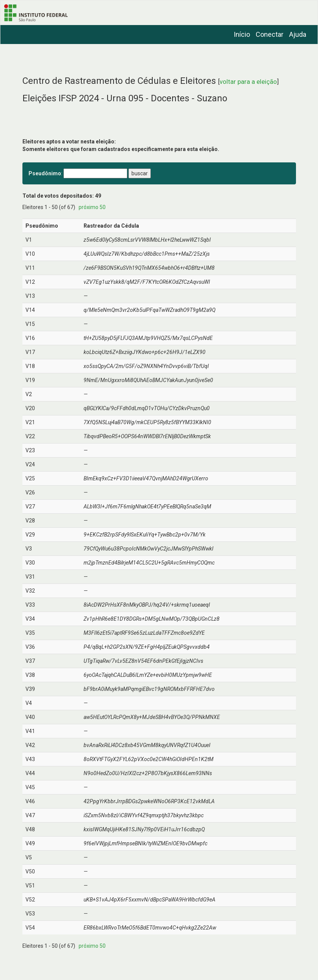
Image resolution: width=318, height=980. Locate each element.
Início (242, 34)
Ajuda (298, 34)
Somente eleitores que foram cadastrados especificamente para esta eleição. (121, 149)
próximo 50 (92, 207)
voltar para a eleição (248, 82)
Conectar (270, 34)
